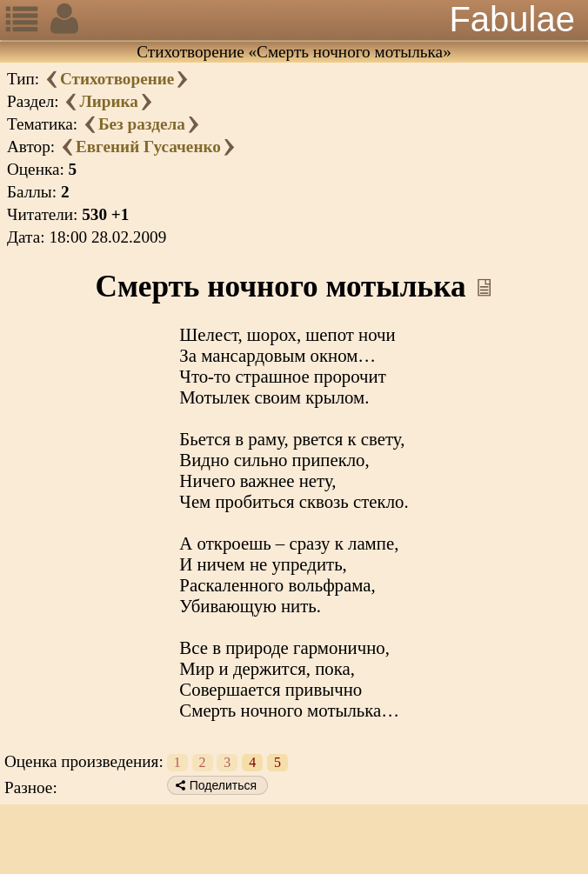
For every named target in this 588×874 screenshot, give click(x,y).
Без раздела (142, 124)
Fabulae (512, 19)
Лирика (108, 101)
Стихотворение (117, 79)
